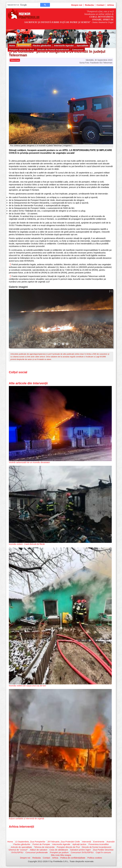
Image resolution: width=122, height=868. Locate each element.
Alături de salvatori (39, 850)
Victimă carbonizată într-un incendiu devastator (29, 462)
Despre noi (77, 5)
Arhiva (111, 5)
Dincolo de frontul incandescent (53, 50)
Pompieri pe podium (59, 852)
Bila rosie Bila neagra (61, 855)
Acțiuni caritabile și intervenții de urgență (26, 819)
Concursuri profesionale (37, 852)
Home (12, 45)
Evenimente (24, 45)
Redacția (89, 5)
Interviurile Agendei (64, 45)
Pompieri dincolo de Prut (22, 50)
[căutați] (22, 5)
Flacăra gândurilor (42, 45)
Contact (100, 5)
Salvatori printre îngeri (80, 850)
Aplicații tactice (79, 844)
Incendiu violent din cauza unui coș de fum (27, 686)
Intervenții (87, 842)
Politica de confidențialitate (73, 858)
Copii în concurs (103, 852)
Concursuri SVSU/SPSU (82, 852)
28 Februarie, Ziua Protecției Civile (64, 842)
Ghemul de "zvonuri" (18, 850)
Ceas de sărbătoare (59, 850)
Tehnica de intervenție (44, 847)
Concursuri (78, 50)
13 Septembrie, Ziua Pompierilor (30, 842)
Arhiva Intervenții (22, 827)
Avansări (111, 842)
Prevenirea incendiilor (99, 844)
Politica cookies (95, 858)
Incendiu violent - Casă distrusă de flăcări (27, 544)
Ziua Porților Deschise (103, 850)
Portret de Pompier (41, 844)
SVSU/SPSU (17, 852)
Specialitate (82, 45)
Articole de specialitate (21, 847)
